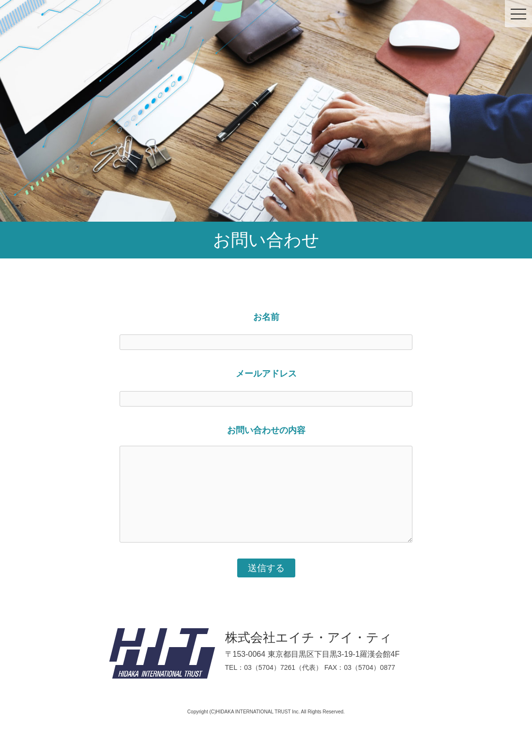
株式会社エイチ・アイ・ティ (309, 637)
